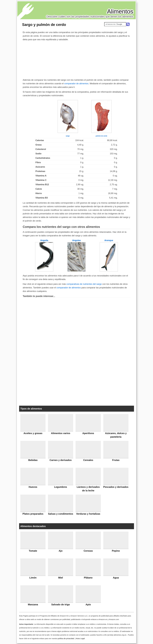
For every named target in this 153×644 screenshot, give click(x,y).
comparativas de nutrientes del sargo (84, 284)
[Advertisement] (76, 59)
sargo (68, 136)
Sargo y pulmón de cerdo (44, 25)
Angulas (76, 240)
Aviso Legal (80, 639)
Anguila (44, 240)
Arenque (109, 240)
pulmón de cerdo (101, 136)
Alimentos (120, 11)
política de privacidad (66, 639)
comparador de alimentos (76, 84)
